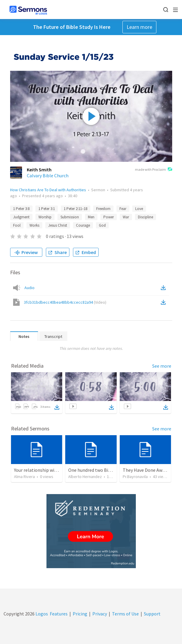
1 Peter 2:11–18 (76, 209)
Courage (83, 225)
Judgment (21, 217)
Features (59, 614)
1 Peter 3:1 (47, 209)
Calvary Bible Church (48, 176)
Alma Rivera (24, 477)
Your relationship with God (41, 470)
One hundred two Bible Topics (99, 470)
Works (34, 225)
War (126, 217)
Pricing (80, 614)
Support (152, 614)
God (102, 225)
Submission (70, 217)
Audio (29, 288)
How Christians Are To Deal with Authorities (48, 190)
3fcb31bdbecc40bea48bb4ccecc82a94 (65, 302)
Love (139, 209)
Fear (123, 209)
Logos (41, 614)
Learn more (139, 27)
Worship (45, 217)
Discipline (146, 217)
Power (109, 217)
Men (91, 217)
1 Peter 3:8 (21, 209)
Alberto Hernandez (85, 477)
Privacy (100, 614)
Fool (17, 225)
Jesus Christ (58, 225)
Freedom (103, 209)
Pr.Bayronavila (135, 477)
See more (162, 366)
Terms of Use (125, 614)
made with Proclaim (154, 170)
